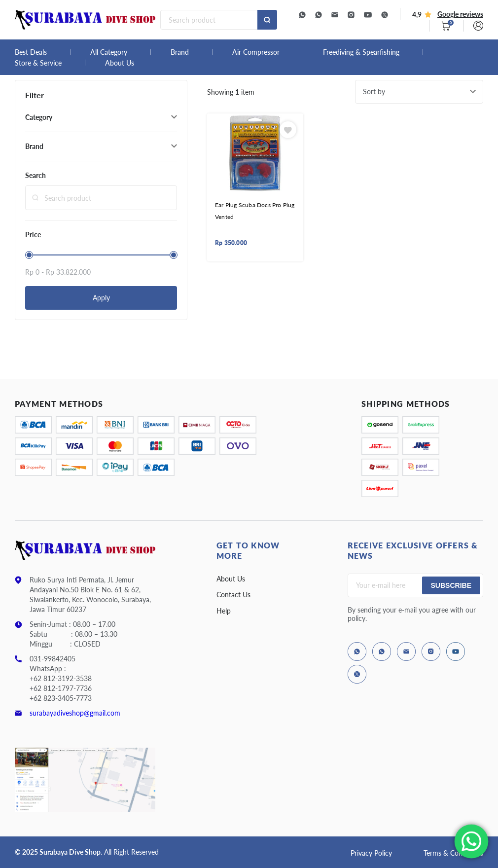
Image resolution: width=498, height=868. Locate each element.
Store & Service (38, 63)
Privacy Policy (371, 853)
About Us (120, 63)
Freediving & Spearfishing (361, 52)
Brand (180, 52)
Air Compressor (256, 52)
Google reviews (460, 14)
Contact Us (233, 595)
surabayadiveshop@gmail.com (75, 713)
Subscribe (451, 585)
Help (224, 611)
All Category (109, 52)
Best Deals (31, 52)
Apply (101, 298)
